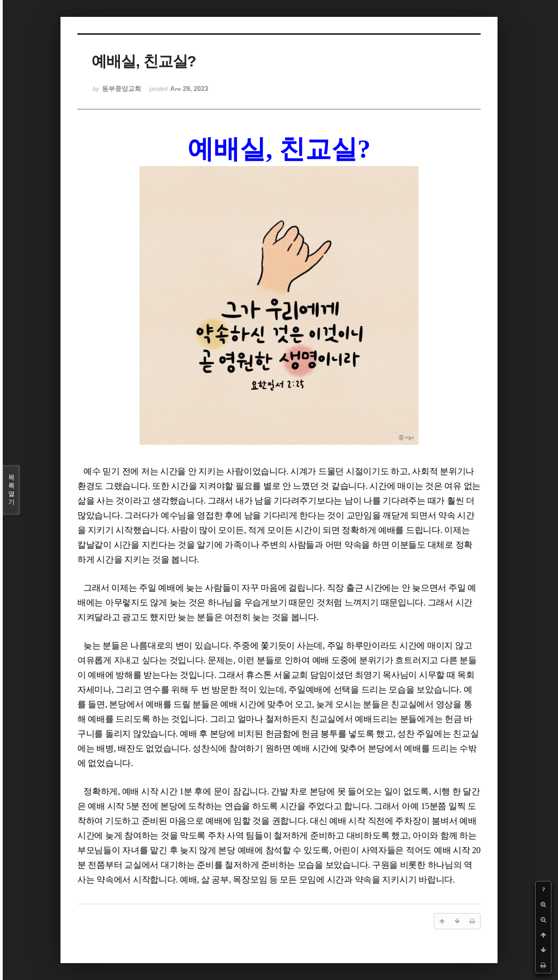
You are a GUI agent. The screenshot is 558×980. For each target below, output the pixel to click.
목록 (11, 490)
